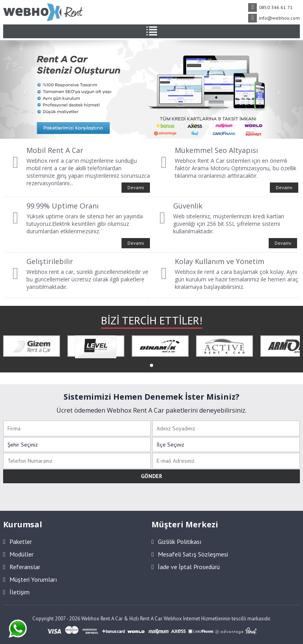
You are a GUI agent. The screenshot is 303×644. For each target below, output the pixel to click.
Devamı (136, 187)
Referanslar (22, 567)
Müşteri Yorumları (30, 579)
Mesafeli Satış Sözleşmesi (190, 554)
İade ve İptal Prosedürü (186, 567)
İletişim (16, 592)
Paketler (18, 542)
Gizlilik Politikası (177, 542)
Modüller (18, 554)
